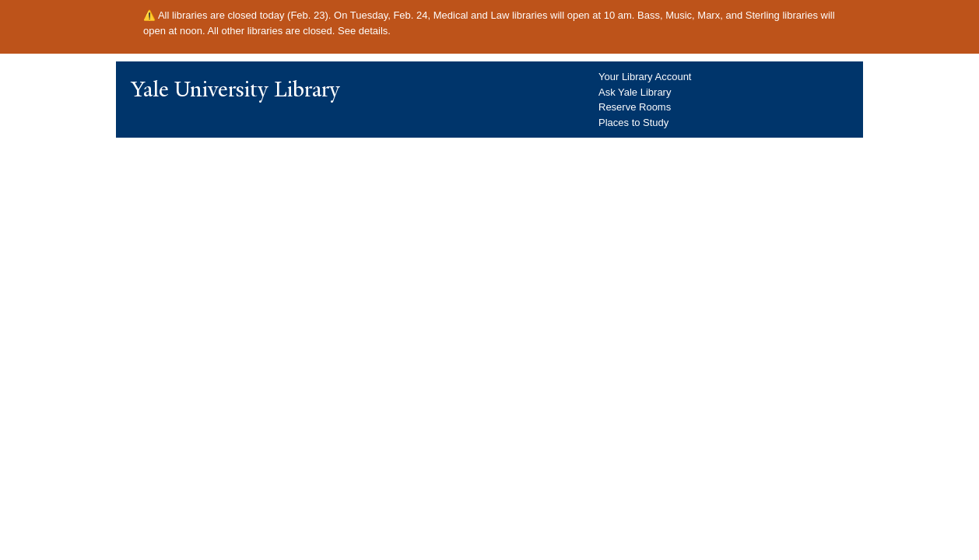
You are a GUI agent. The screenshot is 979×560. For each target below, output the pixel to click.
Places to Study (633, 122)
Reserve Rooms (635, 107)
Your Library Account (645, 77)
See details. (364, 31)
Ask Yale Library (635, 92)
